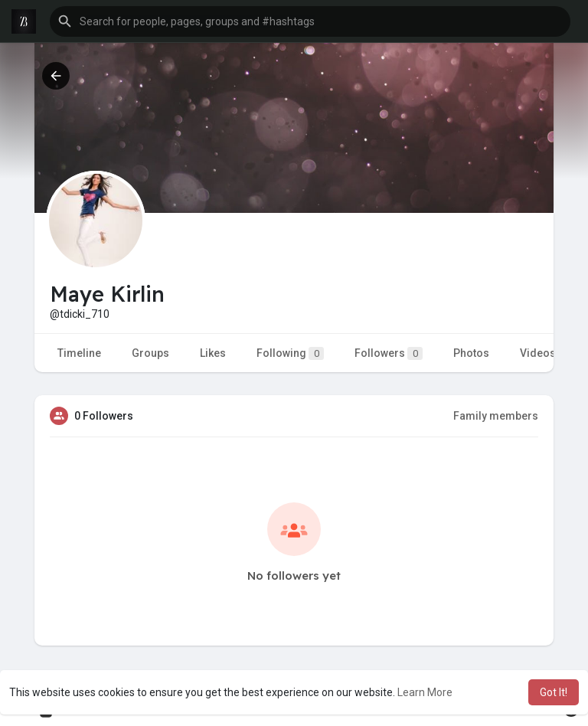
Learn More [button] (425, 692)
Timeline (79, 353)
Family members (496, 416)
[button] (310, 21)
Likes (213, 353)
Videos (538, 353)
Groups (150, 353)
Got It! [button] (554, 692)
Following (290, 353)
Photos (471, 353)
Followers (389, 353)
